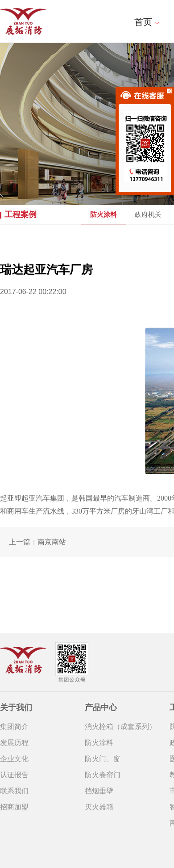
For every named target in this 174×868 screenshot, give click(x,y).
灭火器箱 (99, 807)
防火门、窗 (103, 759)
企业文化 (14, 759)
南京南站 (52, 542)
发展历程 (14, 743)
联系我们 (14, 791)
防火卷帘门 (103, 775)
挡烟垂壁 (99, 791)
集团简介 (14, 727)
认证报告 (14, 775)
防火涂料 (104, 214)
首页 (147, 22)
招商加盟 (14, 807)
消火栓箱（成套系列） (120, 727)
